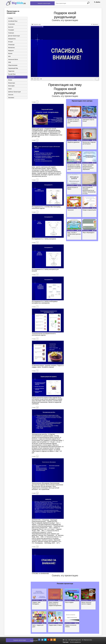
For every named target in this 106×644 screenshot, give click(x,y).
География (11, 30)
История (10, 42)
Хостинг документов (75, 642)
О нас (65, 640)
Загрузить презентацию (44, 3)
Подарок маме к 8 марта (56, 625)
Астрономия (11, 24)
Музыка (10, 54)
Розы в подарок (71, 602)
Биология (10, 27)
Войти (97, 2)
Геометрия (11, 33)
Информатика (12, 39)
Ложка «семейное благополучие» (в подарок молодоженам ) (56, 604)
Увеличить (95, 24)
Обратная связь (87, 640)
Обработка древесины (74, 142)
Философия (11, 87)
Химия (10, 90)
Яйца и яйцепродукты (89, 233)
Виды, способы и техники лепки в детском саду (74, 234)
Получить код (36, 24)
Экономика (11, 99)
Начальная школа (13, 60)
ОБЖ (9, 63)
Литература (11, 45)
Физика (10, 81)
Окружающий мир (13, 69)
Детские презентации (14, 36)
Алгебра (10, 18)
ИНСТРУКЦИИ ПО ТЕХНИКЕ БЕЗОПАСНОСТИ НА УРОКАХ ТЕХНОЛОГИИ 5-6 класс (90, 191)
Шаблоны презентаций (14, 93)
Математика (11, 48)
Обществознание (13, 66)
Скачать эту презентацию (65, 20)
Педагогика (11, 72)
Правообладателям (75, 640)
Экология (10, 96)
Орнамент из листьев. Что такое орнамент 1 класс (74, 121)
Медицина (11, 51)
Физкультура (11, 84)
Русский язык (12, 75)
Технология (11, 78)
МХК (9, 57)
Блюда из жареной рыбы (90, 210)
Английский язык (12, 21)
